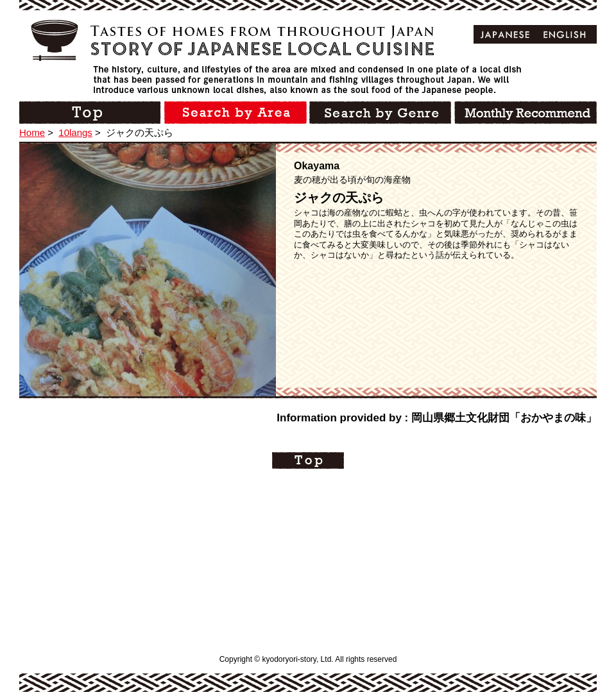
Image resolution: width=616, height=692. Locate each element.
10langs (75, 132)
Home (32, 132)
